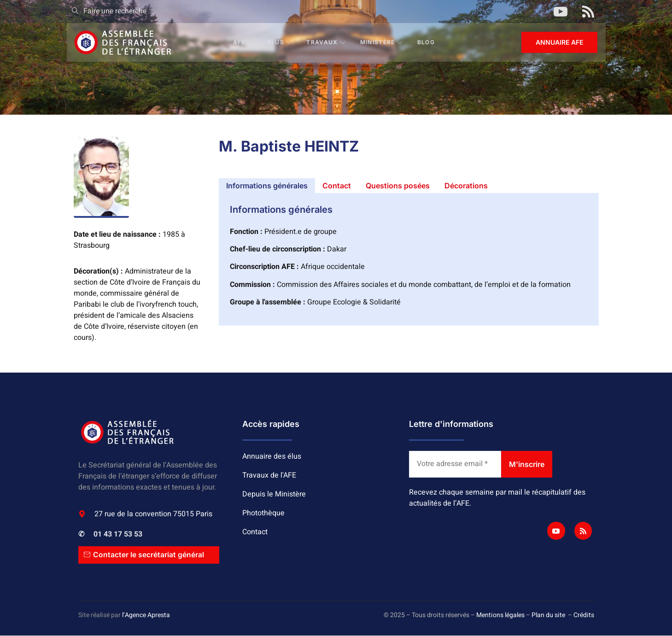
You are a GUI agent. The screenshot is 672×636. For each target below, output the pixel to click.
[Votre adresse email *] (455, 464)
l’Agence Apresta (146, 615)
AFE (243, 42)
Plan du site (548, 615)
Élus (281, 42)
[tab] (267, 186)
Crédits (584, 615)
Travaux (327, 42)
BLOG (427, 42)
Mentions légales (500, 615)
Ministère (382, 42)
